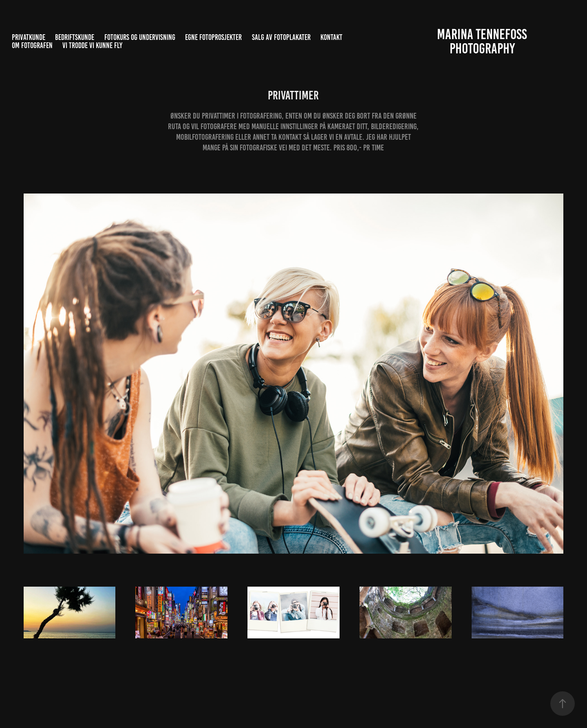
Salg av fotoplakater (281, 37)
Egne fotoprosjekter (213, 37)
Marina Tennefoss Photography (483, 41)
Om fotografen (32, 45)
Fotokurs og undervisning (140, 37)
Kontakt (331, 37)
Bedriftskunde (75, 37)
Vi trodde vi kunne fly (92, 45)
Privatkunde (29, 37)
